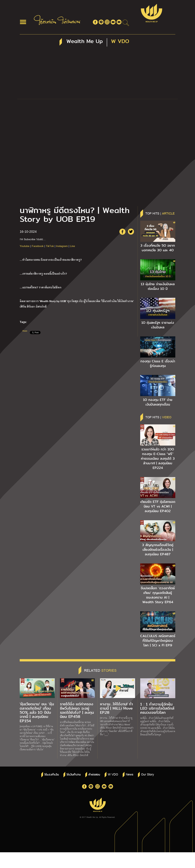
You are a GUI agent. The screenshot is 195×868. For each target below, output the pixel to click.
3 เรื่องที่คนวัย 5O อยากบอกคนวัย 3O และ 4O (158, 248)
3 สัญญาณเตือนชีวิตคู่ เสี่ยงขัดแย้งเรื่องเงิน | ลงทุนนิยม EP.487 (158, 550)
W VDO (113, 774)
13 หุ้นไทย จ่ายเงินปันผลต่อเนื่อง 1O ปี (158, 286)
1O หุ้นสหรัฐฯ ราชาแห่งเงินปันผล (158, 325)
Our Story (147, 774)
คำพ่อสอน (94, 775)
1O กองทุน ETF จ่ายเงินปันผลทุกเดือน (158, 402)
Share (25, 331)
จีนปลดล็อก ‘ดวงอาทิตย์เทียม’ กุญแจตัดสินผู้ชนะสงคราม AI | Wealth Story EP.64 (158, 595)
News (130, 774)
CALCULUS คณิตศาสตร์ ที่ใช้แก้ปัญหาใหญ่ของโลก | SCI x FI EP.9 (158, 641)
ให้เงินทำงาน (74, 775)
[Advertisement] (97, 74)
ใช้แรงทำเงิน (52, 775)
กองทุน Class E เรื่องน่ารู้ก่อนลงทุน (158, 363)
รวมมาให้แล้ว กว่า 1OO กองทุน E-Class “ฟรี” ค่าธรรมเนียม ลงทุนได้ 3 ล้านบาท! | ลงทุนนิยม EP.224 (158, 458)
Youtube (25, 246)
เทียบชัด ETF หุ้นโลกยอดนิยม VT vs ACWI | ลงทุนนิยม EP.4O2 (158, 506)
